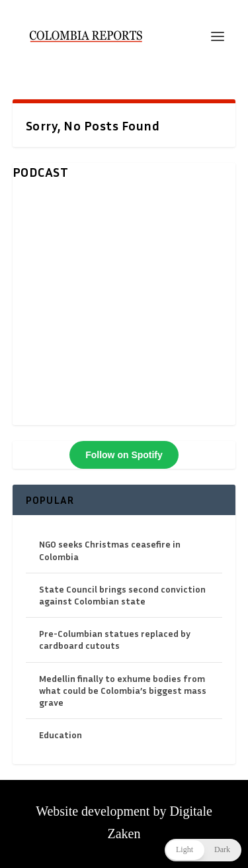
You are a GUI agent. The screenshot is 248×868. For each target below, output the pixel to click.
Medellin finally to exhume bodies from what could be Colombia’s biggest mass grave (123, 690)
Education (61, 735)
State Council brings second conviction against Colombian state (122, 595)
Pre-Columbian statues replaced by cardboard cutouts (115, 639)
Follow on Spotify (124, 455)
